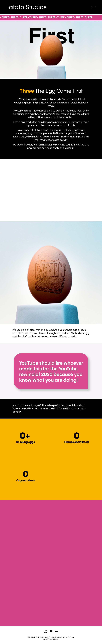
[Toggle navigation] (94, 7)
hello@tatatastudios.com (51, 639)
